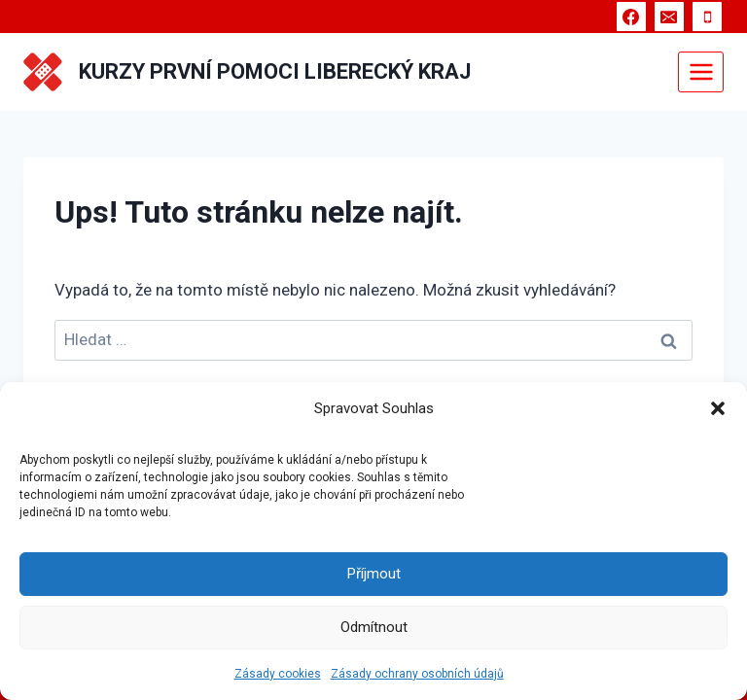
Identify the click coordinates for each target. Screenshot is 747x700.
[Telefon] (707, 17)
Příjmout (374, 574)
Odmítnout (374, 627)
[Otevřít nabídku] (701, 71)
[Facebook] (631, 17)
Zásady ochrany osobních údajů (417, 674)
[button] (718, 408)
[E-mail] (669, 17)
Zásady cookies (278, 674)
